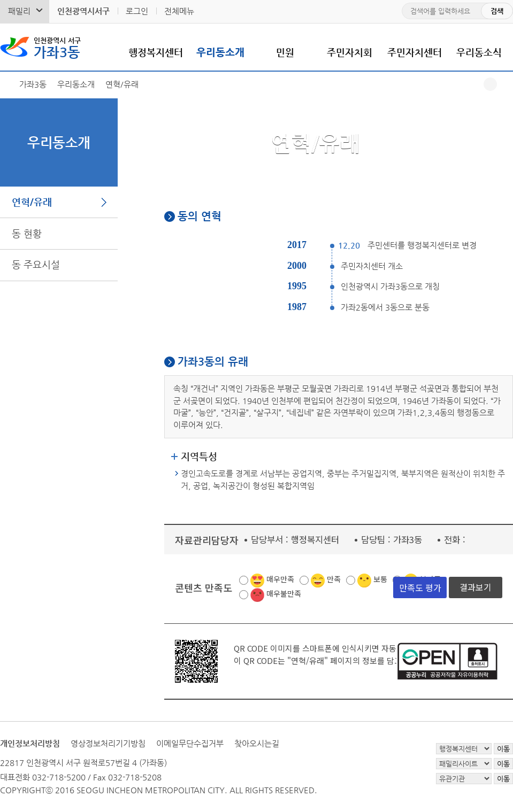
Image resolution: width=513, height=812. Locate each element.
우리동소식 (479, 52)
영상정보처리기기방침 (108, 743)
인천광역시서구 (83, 11)
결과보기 (476, 587)
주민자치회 (350, 52)
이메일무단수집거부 (190, 743)
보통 (380, 579)
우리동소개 (220, 52)
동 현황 (27, 233)
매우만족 (280, 579)
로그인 (137, 11)
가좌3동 (57, 47)
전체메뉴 (179, 11)
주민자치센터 (415, 52)
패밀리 (19, 11)
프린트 (506, 84)
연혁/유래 (32, 202)
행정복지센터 (156, 52)
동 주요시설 (36, 264)
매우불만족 (284, 593)
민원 (285, 52)
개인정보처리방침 (30, 743)
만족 (334, 579)
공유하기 (490, 84)
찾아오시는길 (257, 743)
